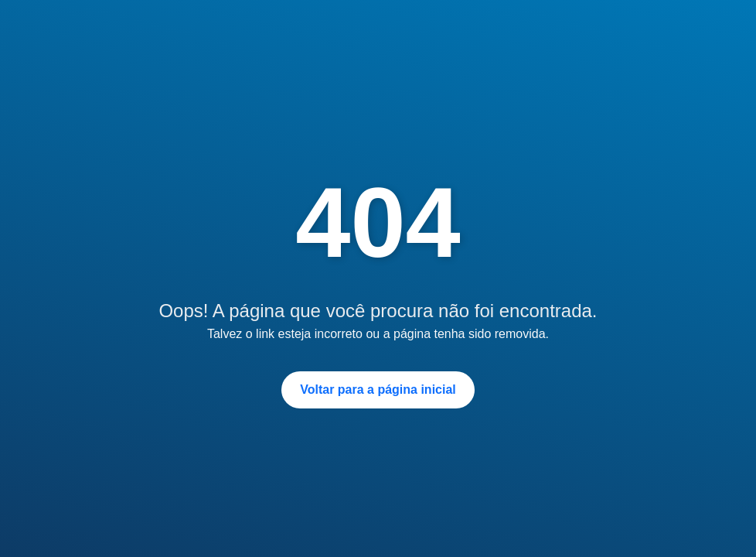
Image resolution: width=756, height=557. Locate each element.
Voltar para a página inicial (378, 390)
